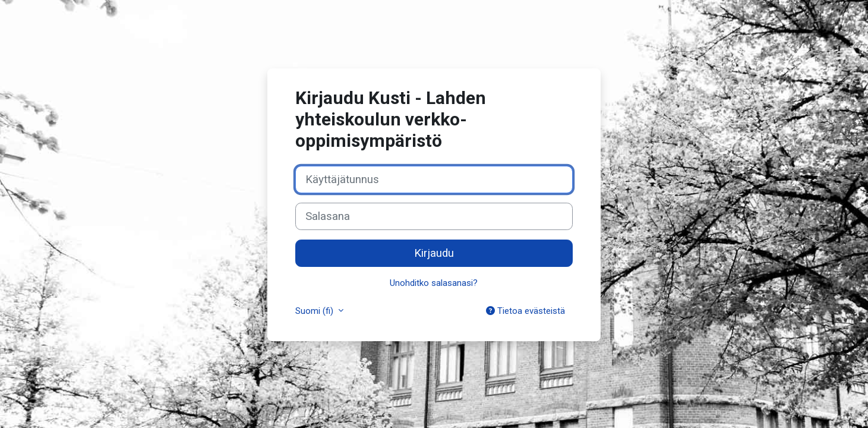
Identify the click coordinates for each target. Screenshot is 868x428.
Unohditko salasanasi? (434, 283)
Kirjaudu (434, 253)
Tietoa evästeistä (525, 311)
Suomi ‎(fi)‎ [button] (315, 311)
